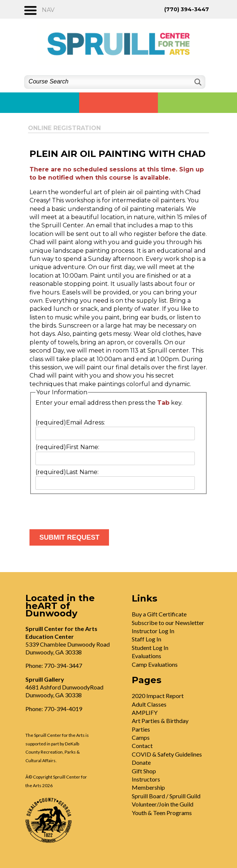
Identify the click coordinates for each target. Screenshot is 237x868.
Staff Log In (146, 639)
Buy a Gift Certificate (159, 614)
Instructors (146, 779)
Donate (141, 762)
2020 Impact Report (158, 696)
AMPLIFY (145, 712)
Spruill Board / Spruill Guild (166, 796)
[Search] (197, 82)
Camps (141, 737)
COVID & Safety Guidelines (167, 754)
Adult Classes (149, 704)
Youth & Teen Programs (162, 813)
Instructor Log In (153, 631)
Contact (142, 746)
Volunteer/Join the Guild (163, 804)
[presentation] (86, 509)
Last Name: (67, 472)
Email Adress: (70, 422)
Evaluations (146, 656)
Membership (148, 787)
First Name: (67, 447)
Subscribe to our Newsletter (168, 623)
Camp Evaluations (155, 664)
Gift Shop (144, 771)
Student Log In (150, 648)
